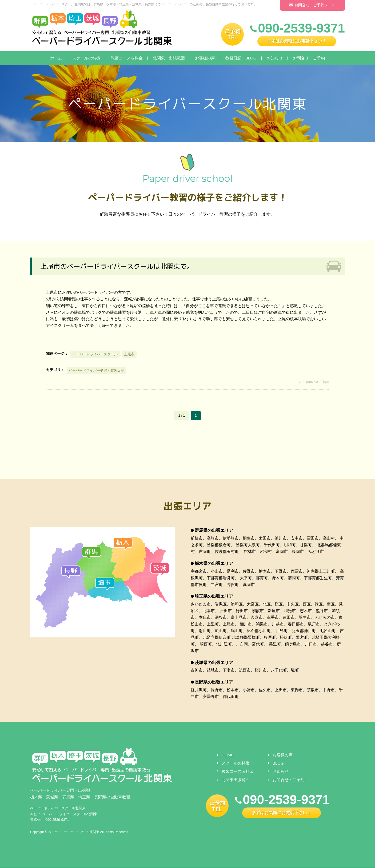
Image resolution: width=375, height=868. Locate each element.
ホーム (56, 58)
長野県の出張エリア (214, 682)
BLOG (278, 763)
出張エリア (187, 506)
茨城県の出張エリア (214, 663)
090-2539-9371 (57, 820)
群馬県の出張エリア (214, 531)
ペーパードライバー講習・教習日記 (97, 370)
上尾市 (129, 354)
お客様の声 (205, 58)
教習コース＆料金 (127, 58)
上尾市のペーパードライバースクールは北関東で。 (120, 266)
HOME (228, 755)
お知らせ (275, 58)
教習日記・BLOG (241, 58)
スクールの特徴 (86, 58)
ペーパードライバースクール (95, 354)
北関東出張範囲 (236, 780)
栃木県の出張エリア (214, 563)
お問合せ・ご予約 (309, 58)
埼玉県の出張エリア (214, 596)
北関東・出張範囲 (169, 58)
